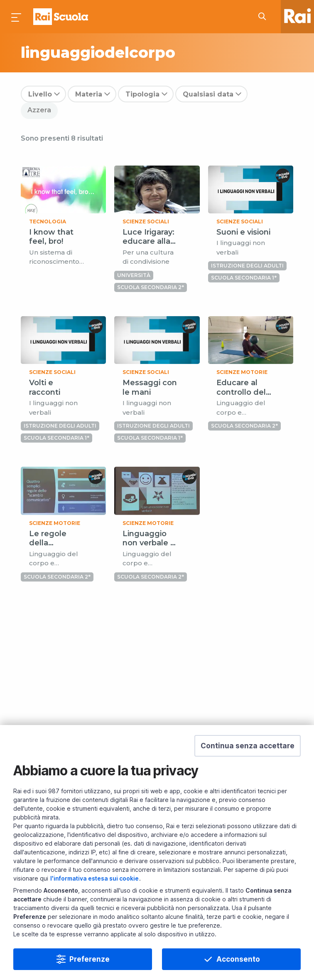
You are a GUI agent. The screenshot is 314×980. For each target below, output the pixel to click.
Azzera (39, 110)
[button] (248, 746)
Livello (40, 94)
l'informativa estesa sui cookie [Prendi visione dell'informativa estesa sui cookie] (94, 878)
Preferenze (90, 959)
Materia (89, 94)
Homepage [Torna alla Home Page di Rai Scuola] (61, 17)
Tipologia (142, 94)
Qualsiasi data (208, 94)
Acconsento (238, 959)
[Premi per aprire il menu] (17, 17)
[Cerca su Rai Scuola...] (265, 17)
